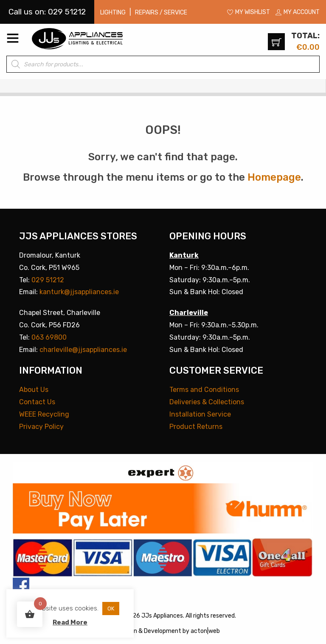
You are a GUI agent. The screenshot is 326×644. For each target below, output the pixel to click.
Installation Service (200, 414)
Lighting (113, 13)
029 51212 (48, 280)
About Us (34, 390)
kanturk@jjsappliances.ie (79, 292)
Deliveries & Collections (207, 402)
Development (163, 631)
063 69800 (49, 337)
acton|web (205, 631)
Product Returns (196, 427)
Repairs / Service (161, 13)
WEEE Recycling (44, 414)
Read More (70, 622)
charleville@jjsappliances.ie (83, 350)
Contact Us (37, 402)
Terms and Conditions (204, 390)
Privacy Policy (41, 427)
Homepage (274, 177)
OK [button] (111, 609)
